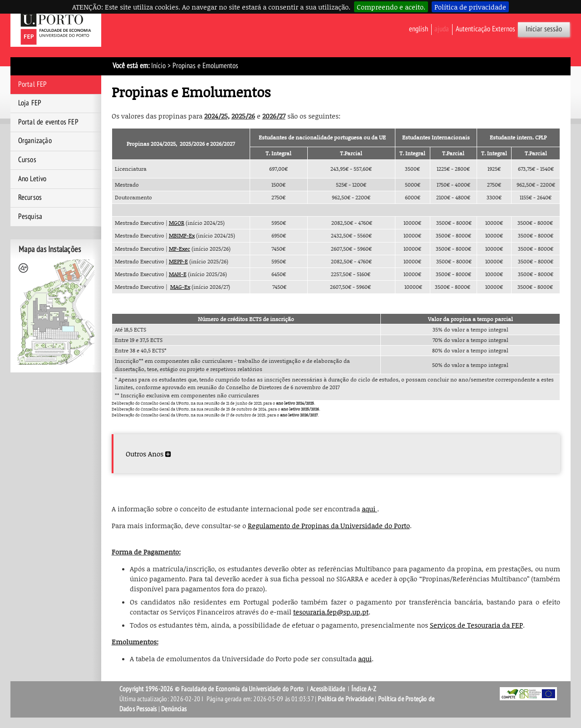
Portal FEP (33, 84)
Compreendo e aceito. (391, 7)
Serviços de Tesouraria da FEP (476, 625)
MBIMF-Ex (182, 235)
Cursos (27, 160)
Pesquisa (30, 217)
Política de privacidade (470, 7)
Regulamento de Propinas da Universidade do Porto (329, 525)
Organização (35, 141)
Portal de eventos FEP (48, 122)
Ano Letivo (32, 179)
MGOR (177, 223)
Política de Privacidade (346, 699)
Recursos (30, 198)
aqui (369, 509)
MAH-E (178, 274)
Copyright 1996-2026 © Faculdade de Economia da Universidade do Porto (212, 689)
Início (158, 66)
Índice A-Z (364, 689)
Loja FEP (30, 103)
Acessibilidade (327, 689)
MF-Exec (180, 249)
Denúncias (174, 709)
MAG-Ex (180, 287)
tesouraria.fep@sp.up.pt (331, 612)
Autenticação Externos (485, 29)
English (419, 29)
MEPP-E (178, 261)
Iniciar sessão (544, 29)
